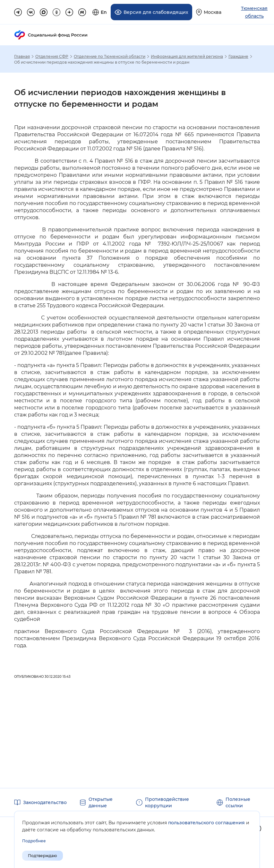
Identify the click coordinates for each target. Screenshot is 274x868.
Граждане (238, 57)
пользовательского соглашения (206, 823)
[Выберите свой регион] (209, 12)
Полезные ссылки (238, 802)
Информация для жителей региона (187, 57)
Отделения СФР (52, 57)
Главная (22, 57)
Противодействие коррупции (167, 802)
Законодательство (45, 802)
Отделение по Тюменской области (110, 57)
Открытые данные (101, 802)
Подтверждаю (43, 856)
